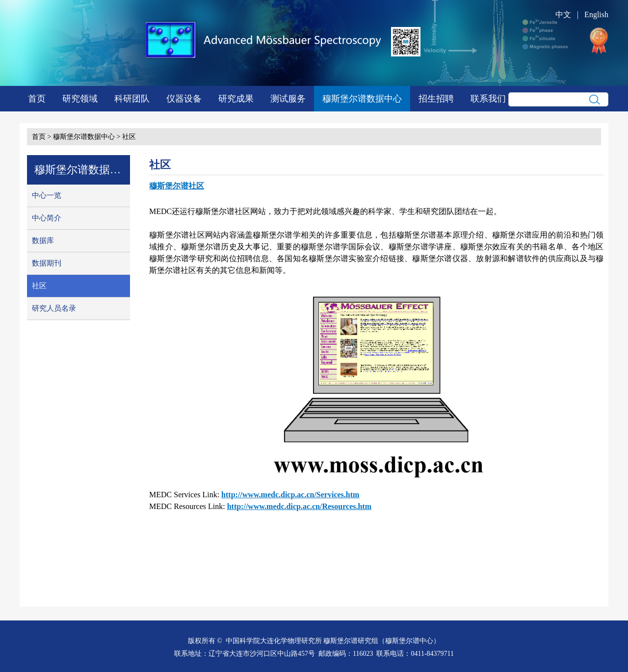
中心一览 (47, 195)
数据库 (43, 241)
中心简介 (47, 218)
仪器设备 (184, 99)
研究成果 (236, 99)
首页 (37, 99)
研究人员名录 (54, 308)
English (596, 14)
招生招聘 (436, 99)
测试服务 (288, 99)
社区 (129, 137)
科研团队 (132, 99)
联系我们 (488, 99)
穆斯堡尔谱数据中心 (362, 99)
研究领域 (80, 99)
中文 (563, 14)
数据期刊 (47, 263)
